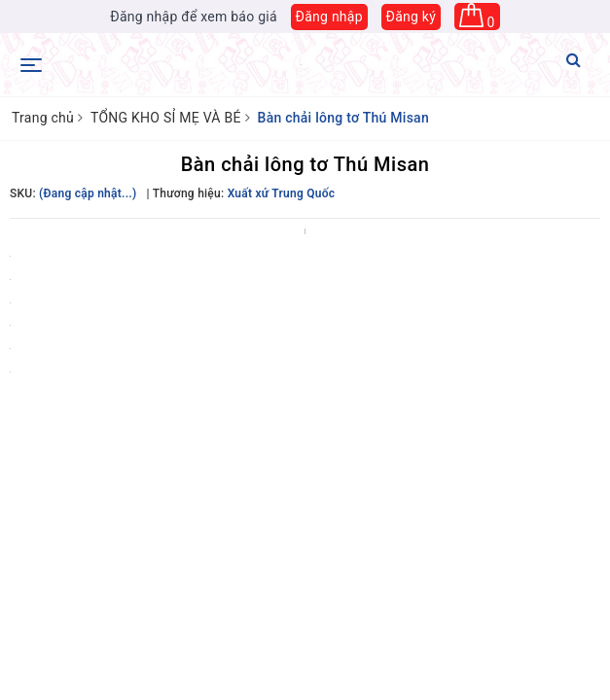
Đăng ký (412, 17)
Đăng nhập (329, 17)
